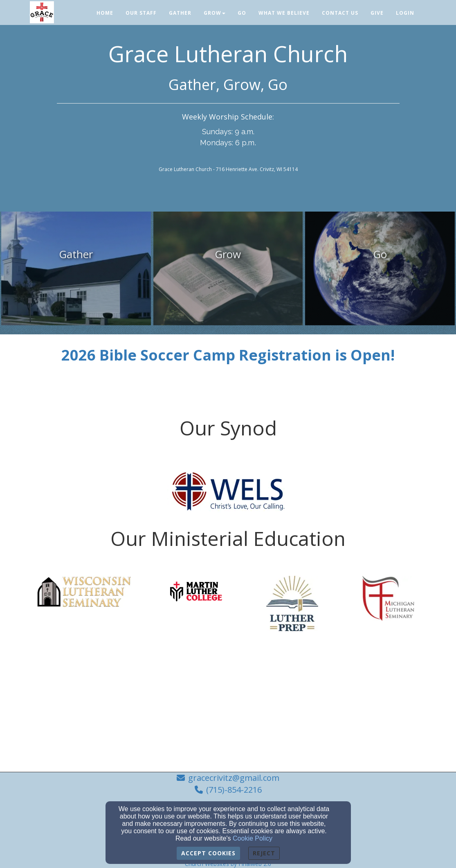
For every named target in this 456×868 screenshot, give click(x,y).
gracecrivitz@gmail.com (234, 778)
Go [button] (242, 13)
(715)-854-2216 (234, 790)
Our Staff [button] (141, 13)
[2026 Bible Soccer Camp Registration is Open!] (228, 358)
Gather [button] (180, 13)
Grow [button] (215, 13)
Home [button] (105, 13)
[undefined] (76, 274)
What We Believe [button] (284, 13)
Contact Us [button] (340, 13)
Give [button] (377, 13)
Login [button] (405, 13)
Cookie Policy (253, 838)
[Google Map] (228, 707)
